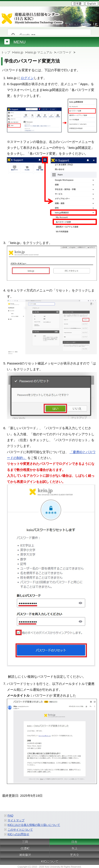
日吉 (74, 842)
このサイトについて (20, 830)
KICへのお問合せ (18, 834)
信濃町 (25, 848)
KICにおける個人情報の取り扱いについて (34, 825)
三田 (25, 842)
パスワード (64, 52)
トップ (6, 52)
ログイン (27, 78)
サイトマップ (16, 820)
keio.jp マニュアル (40, 52)
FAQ (10, 816)
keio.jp (19, 52)
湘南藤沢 (25, 855)
